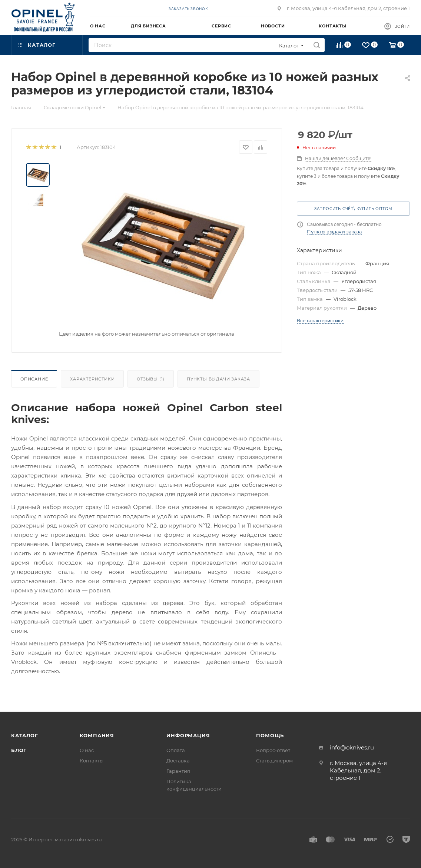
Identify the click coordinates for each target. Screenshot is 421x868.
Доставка (178, 761)
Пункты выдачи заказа (218, 379)
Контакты (92, 761)
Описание (34, 379)
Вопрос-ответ (273, 750)
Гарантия (178, 771)
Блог (19, 750)
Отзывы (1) (151, 379)
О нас (87, 750)
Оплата (176, 750)
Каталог (25, 735)
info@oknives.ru (352, 747)
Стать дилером (274, 761)
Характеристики (92, 379)
